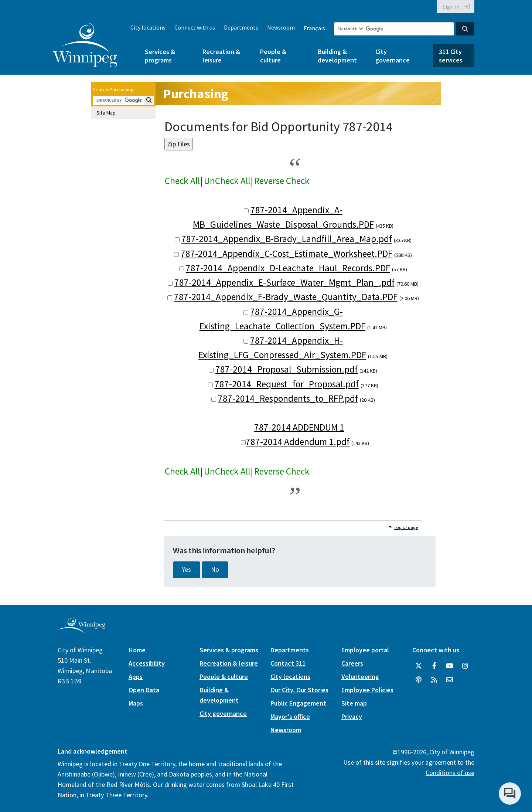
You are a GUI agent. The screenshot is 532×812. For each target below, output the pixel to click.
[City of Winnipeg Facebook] (434, 666)
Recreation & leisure (221, 56)
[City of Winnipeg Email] (450, 680)
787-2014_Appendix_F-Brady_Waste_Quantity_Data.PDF (286, 297)
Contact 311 (288, 663)
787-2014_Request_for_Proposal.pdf (287, 384)
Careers (352, 663)
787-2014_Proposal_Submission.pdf (287, 369)
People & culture (273, 56)
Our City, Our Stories (299, 690)
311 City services (451, 56)
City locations (148, 27)
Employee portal (365, 650)
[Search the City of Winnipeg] (394, 29)
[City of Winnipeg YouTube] (450, 666)
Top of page (406, 527)
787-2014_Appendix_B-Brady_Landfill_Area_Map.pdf (287, 239)
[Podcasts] (419, 680)
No (215, 570)
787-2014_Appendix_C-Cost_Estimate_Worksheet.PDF (287, 254)
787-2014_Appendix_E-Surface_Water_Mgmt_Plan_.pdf (284, 282)
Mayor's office (290, 716)
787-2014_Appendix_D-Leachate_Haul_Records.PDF (288, 268)
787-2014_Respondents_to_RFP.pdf (288, 398)
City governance (393, 56)
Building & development (337, 56)
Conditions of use (450, 773)
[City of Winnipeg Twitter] (419, 666)
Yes (187, 570)
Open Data (144, 690)
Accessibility (147, 663)
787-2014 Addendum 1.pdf (298, 442)
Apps (136, 677)
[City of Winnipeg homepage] (81, 630)
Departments (241, 27)
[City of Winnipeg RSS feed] (434, 680)
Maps (136, 703)
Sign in (451, 7)
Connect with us (195, 27)
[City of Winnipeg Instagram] (465, 666)
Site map (354, 703)
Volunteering (360, 677)
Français (314, 28)
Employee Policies (367, 690)
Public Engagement (298, 703)
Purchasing (196, 94)
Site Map (106, 113)
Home (137, 650)
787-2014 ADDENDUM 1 (299, 427)
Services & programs (160, 56)
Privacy (352, 716)
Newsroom (281, 27)
